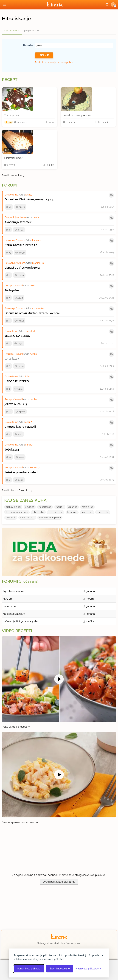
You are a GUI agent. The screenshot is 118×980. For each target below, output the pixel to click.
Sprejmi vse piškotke (29, 969)
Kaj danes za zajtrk (14, 614)
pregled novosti (32, 30)
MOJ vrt (7, 599)
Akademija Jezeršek (18, 222)
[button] (113, 5)
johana (91, 591)
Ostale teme (11, 195)
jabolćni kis (38, 512)
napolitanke (45, 507)
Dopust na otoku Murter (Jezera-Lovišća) (32, 313)
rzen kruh (11, 517)
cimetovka (38, 308)
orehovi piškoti (13, 507)
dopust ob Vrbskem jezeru (22, 268)
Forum (9, 185)
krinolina (37, 240)
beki (32, 286)
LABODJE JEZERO (17, 381)
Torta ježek (12, 115)
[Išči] (107, 5)
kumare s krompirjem (50, 517)
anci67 (29, 422)
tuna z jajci (87, 512)
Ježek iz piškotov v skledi (21, 472)
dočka (90, 621)
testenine (72, 512)
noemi (90, 599)
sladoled (30, 507)
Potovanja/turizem (15, 240)
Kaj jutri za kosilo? (13, 591)
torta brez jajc (27, 517)
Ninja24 (29, 445)
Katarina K (107, 122)
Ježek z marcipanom (77, 115)
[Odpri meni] (4, 5)
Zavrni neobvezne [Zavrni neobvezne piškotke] (60, 969)
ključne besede (12, 30)
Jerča (36, 217)
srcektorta (31, 331)
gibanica (73, 507)
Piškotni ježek (13, 158)
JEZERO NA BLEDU (17, 336)
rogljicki (60, 507)
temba (33, 399)
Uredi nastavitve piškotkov (59, 882)
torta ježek (12, 358)
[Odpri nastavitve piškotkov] (88, 969)
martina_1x (38, 263)
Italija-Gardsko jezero (19, 245)
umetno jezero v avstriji (20, 427)
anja (52, 122)
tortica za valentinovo (17, 512)
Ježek (9, 450)
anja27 (29, 195)
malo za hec (10, 606)
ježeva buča (13, 404)
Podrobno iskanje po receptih (53, 62)
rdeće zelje (103, 512)
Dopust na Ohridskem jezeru (24, 199)
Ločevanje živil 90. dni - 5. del (20, 621)
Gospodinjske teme (15, 217)
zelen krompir (56, 512)
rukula (33, 354)
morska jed (87, 507)
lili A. (28, 376)
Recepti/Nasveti (14, 286)
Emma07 (35, 468)
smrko (51, 165)
